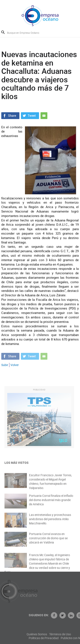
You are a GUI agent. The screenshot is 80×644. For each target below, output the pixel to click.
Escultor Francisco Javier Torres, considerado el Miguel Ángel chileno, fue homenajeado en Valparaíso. (50, 484)
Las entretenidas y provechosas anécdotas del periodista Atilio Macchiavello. (50, 521)
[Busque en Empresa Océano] (26, 33)
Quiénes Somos (47, 634)
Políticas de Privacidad (54, 638)
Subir (5, 365)
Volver (15, 365)
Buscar (3, 32)
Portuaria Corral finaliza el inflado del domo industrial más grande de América (51, 502)
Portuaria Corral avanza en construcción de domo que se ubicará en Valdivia (48, 540)
